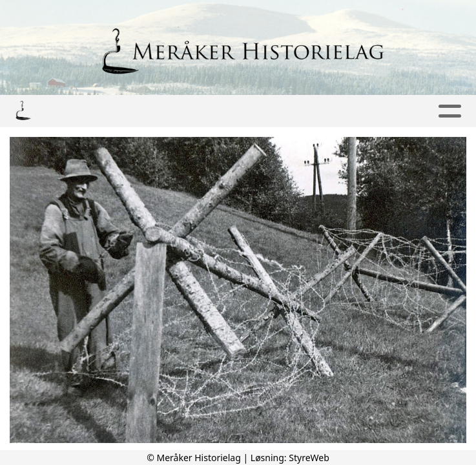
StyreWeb (309, 458)
